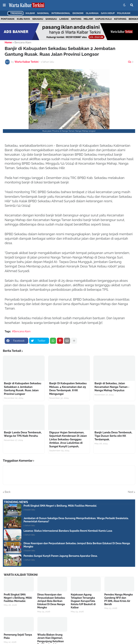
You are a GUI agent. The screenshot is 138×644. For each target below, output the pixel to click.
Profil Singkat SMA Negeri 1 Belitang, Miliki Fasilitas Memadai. (60, 506)
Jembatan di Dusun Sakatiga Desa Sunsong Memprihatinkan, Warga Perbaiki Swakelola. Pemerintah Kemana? (76, 520)
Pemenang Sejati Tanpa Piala (18, 636)
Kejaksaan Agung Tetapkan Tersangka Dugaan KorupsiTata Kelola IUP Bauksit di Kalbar (83, 601)
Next (131, 492)
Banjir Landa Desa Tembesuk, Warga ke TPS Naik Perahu (23, 434)
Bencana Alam (23, 42)
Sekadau (38, 19)
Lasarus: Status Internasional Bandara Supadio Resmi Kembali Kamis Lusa (68, 531)
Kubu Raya (23, 19)
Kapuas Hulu (104, 19)
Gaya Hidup (108, 13)
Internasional (61, 13)
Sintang (76, 19)
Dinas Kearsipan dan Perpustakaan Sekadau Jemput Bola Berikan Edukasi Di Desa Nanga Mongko (77, 545)
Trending (16, 13)
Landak (64, 19)
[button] (4, 5)
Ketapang (120, 19)
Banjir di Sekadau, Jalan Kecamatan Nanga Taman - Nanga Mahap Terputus (112, 387)
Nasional (43, 13)
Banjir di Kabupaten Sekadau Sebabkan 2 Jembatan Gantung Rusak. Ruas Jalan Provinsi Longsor (23, 389)
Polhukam (124, 13)
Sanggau (51, 19)
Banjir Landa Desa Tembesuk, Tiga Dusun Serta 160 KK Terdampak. (113, 436)
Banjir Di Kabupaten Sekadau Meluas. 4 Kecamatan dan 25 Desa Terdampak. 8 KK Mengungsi (68, 389)
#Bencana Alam (21, 331)
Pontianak (8, 19)
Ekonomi (78, 13)
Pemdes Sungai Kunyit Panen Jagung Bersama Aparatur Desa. (61, 556)
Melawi (88, 19)
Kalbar (30, 13)
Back (8, 492)
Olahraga (92, 13)
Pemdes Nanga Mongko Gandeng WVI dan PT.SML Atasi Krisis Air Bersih (119, 599)
